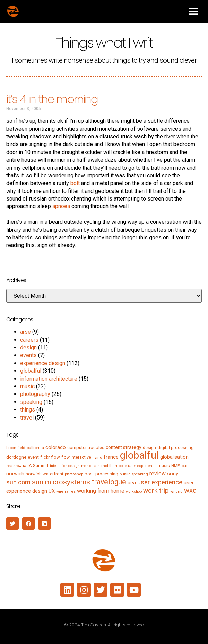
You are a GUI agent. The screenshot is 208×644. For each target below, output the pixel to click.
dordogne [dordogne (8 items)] (16, 457)
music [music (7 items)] (164, 465)
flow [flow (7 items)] (55, 457)
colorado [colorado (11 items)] (56, 447)
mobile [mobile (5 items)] (107, 466)
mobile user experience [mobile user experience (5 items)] (136, 466)
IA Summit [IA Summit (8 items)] (38, 465)
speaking (31, 402)
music (27, 386)
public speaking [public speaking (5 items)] (134, 474)
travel (27, 418)
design (28, 348)
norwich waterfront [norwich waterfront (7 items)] (45, 474)
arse (25, 332)
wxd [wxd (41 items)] (190, 490)
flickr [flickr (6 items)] (45, 457)
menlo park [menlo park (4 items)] (90, 466)
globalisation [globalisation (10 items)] (174, 457)
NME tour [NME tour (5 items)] (179, 466)
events (28, 355)
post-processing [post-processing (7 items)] (101, 474)
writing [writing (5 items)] (176, 491)
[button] (193, 11)
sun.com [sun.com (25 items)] (18, 482)
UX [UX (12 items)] (52, 491)
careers (29, 340)
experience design (43, 363)
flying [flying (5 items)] (97, 457)
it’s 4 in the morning (52, 99)
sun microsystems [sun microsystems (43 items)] (61, 482)
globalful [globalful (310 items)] (139, 455)
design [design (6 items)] (149, 448)
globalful (31, 371)
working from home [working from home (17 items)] (101, 491)
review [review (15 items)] (158, 473)
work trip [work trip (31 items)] (156, 490)
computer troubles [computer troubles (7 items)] (86, 447)
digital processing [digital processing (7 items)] (176, 447)
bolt (75, 183)
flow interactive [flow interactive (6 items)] (76, 457)
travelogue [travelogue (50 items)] (109, 482)
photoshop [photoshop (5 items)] (74, 474)
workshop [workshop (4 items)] (134, 492)
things (28, 410)
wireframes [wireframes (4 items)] (66, 492)
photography (35, 394)
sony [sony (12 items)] (173, 474)
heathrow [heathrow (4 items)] (14, 466)
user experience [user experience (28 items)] (160, 482)
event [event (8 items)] (33, 457)
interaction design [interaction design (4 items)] (65, 466)
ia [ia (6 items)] (25, 466)
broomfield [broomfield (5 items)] (16, 448)
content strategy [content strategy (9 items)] (124, 447)
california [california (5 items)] (35, 448)
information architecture (49, 379)
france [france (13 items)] (111, 457)
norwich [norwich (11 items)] (15, 474)
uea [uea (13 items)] (132, 483)
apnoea (61, 206)
